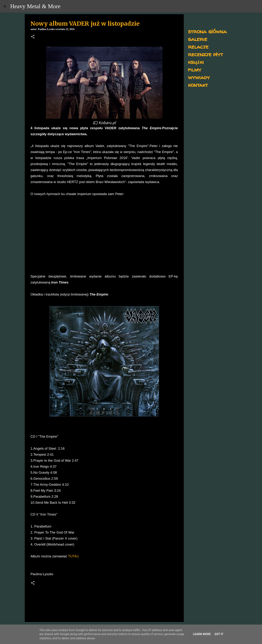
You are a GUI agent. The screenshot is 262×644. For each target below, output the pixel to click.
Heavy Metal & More (35, 6)
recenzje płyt (205, 54)
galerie (198, 39)
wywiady (199, 77)
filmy (195, 69)
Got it (219, 634)
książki (196, 62)
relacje (198, 46)
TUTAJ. (74, 556)
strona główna (207, 31)
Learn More (202, 634)
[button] (33, 37)
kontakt (198, 85)
